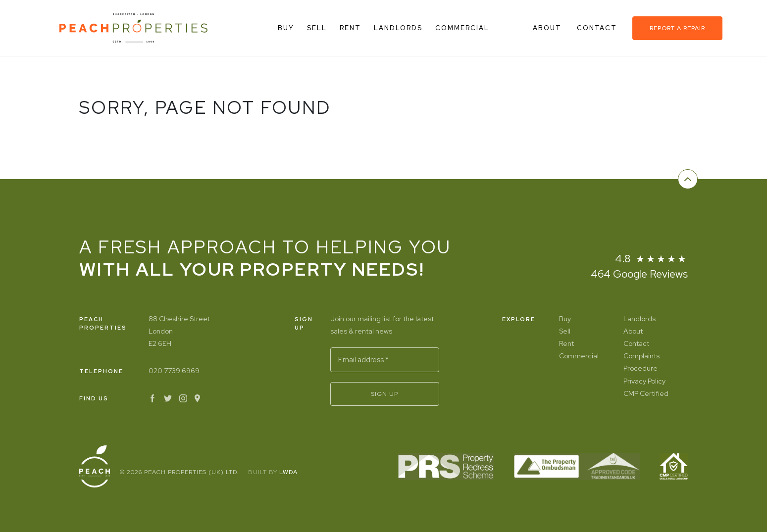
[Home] (133, 28)
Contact (598, 28)
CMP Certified (646, 393)
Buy (286, 28)
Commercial (462, 28)
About (548, 28)
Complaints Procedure (641, 362)
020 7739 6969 (174, 371)
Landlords (398, 28)
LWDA (288, 472)
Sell (317, 28)
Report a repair (677, 28)
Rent (350, 28)
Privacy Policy (644, 381)
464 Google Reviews (639, 274)
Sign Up (384, 394)
